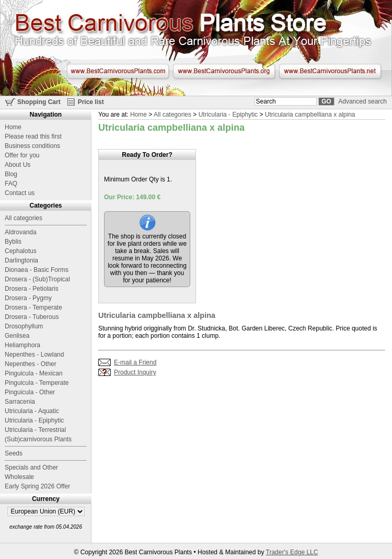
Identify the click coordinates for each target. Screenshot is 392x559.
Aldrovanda (21, 232)
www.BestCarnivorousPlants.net (330, 71)
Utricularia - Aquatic (32, 411)
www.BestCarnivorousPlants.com (118, 71)
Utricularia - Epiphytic (228, 115)
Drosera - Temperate (33, 307)
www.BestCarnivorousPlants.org (224, 71)
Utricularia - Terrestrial (35, 430)
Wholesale (19, 477)
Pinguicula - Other (30, 392)
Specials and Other (31, 467)
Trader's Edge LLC (292, 552)
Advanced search (362, 101)
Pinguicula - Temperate (37, 383)
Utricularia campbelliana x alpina (310, 115)
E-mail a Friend (135, 362)
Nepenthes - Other (31, 364)
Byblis (13, 242)
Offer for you (22, 155)
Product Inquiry (135, 372)
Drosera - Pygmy (28, 298)
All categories (172, 115)
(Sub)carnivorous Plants (38, 439)
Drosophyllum (24, 326)
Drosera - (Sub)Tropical (37, 279)
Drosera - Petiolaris (32, 289)
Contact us (20, 193)
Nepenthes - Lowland (34, 355)
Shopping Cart (39, 102)
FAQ (11, 184)
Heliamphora (22, 345)
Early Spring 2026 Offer (37, 486)
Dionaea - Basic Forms (37, 270)
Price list (91, 102)
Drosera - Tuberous (32, 317)
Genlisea (17, 336)
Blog (11, 174)
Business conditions (32, 146)
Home (139, 115)
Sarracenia (20, 402)
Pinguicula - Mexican (34, 373)
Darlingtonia (21, 260)
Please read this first (33, 136)
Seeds (14, 453)
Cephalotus (21, 251)
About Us (18, 165)
